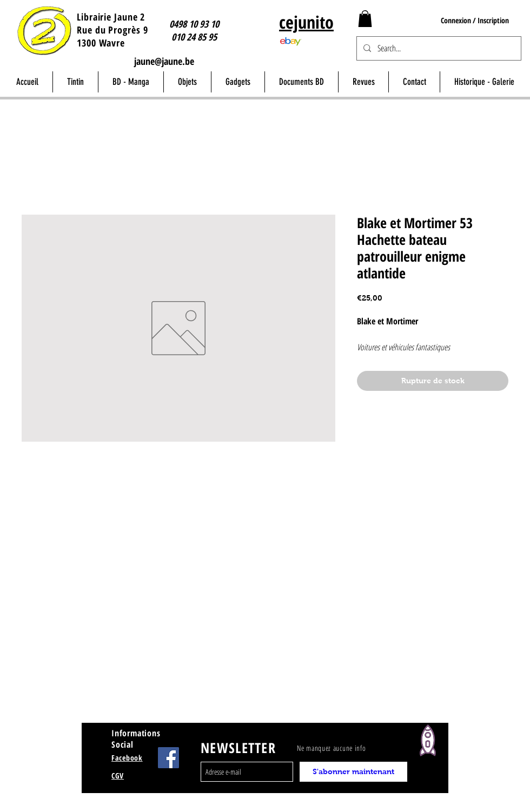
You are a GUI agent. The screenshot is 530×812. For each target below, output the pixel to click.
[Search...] (438, 48)
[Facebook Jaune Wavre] (168, 758)
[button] (365, 19)
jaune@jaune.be (164, 61)
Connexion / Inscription (475, 20)
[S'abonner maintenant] (353, 772)
